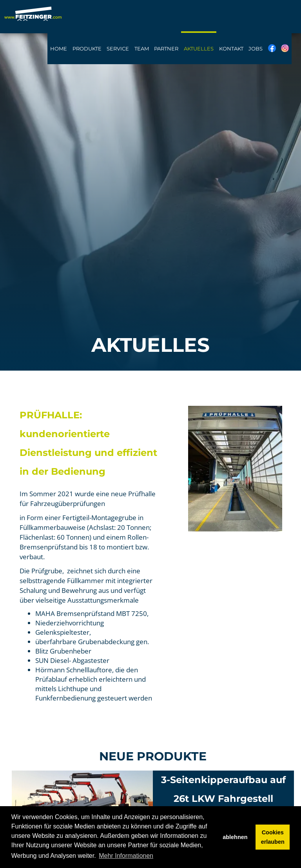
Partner (166, 49)
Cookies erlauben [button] (273, 837)
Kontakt (231, 49)
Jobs (256, 49)
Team (142, 49)
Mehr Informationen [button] (126, 856)
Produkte (87, 49)
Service (118, 49)
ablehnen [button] (235, 837)
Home (59, 49)
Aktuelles (199, 49)
